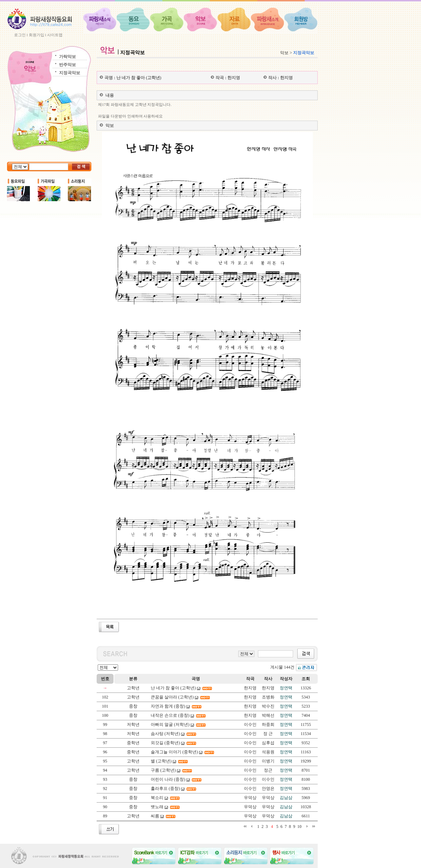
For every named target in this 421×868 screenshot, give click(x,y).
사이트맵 (55, 35)
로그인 (20, 35)
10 (299, 826)
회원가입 (37, 35)
